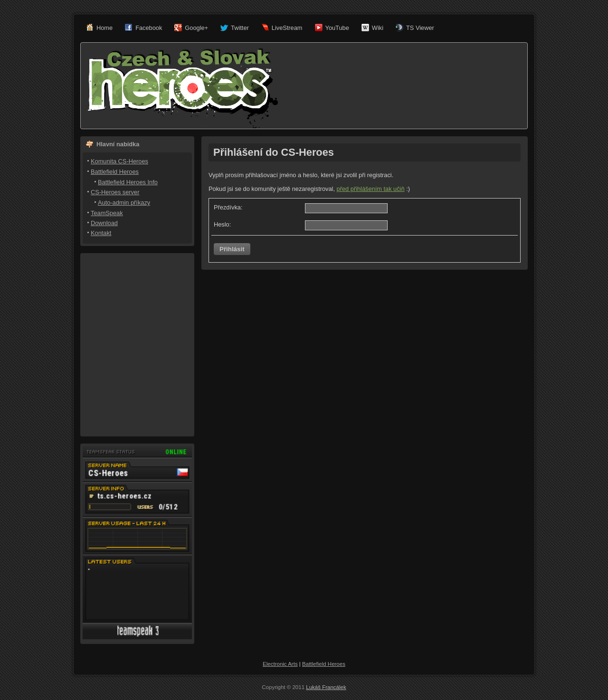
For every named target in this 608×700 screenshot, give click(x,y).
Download (104, 223)
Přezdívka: (228, 207)
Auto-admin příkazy (124, 203)
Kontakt (101, 233)
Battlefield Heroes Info (128, 182)
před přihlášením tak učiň (371, 189)
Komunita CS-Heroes (119, 161)
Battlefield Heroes (115, 172)
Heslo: (222, 224)
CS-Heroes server (115, 192)
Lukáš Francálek (326, 687)
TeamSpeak (107, 213)
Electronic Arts (280, 664)
